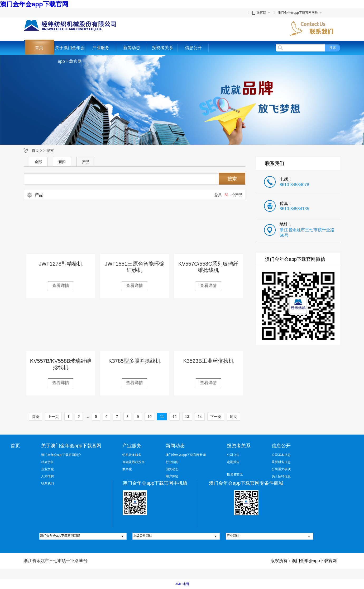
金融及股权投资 (133, 462)
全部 (38, 162)
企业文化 (47, 469)
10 (150, 417)
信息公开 (193, 48)
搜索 (50, 150)
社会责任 (47, 462)
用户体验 (172, 476)
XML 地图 (182, 584)
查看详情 (61, 286)
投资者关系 (162, 48)
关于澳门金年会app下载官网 (70, 55)
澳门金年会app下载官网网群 (298, 13)
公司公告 (233, 455)
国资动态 (172, 469)
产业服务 (101, 48)
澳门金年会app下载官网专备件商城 (246, 483)
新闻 (62, 162)
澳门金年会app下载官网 (34, 4)
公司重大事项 (281, 469)
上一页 (53, 417)
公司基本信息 (281, 455)
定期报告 (233, 462)
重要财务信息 (281, 462)
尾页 (233, 417)
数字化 (127, 469)
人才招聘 (47, 476)
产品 (86, 162)
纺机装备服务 (132, 455)
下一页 (216, 417)
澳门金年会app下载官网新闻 (186, 455)
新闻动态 (132, 48)
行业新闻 (172, 462)
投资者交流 (235, 474)
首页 (39, 48)
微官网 (259, 13)
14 (200, 417)
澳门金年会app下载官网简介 (61, 455)
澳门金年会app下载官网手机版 (155, 483)
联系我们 (47, 483)
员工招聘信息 (281, 476)
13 (187, 417)
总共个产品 (228, 195)
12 (175, 417)
